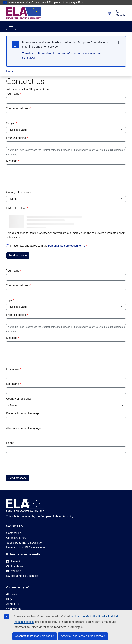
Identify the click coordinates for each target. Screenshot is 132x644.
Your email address (18, 108)
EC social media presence (22, 576)
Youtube (14, 571)
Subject (11, 123)
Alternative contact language (24, 428)
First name (13, 369)
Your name (13, 94)
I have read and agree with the (48, 246)
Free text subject (16, 138)
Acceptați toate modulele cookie (35, 636)
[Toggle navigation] (11, 27)
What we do (13, 609)
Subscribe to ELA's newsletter (24, 543)
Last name (13, 384)
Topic (9, 300)
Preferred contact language (23, 413)
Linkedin (14, 561)
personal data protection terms (67, 246)
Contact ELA (14, 533)
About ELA (13, 604)
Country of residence (19, 192)
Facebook (15, 566)
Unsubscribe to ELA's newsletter (26, 547)
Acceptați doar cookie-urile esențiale (83, 636)
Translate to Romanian (36, 53)
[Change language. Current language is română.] (110, 13)
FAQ (9, 599)
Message (12, 161)
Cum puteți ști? (73, 2)
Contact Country (16, 538)
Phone (10, 443)
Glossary (12, 594)
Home (10, 71)
